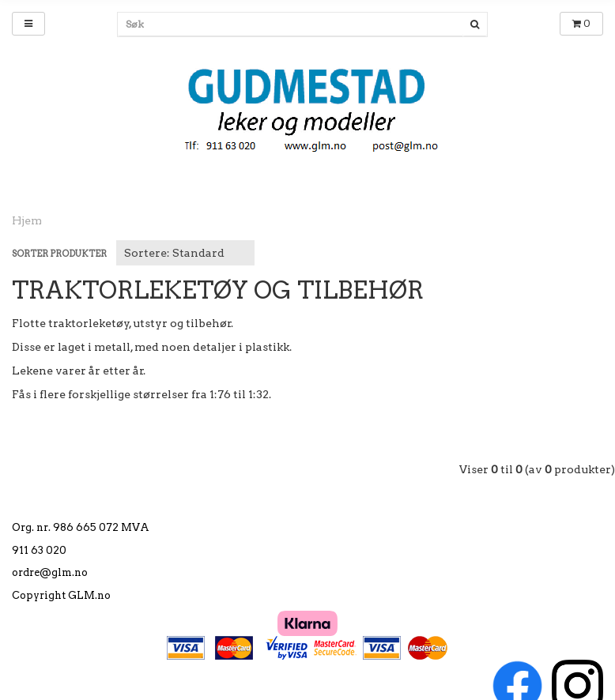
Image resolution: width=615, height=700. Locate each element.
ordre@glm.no (50, 572)
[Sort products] (185, 253)
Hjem (27, 220)
